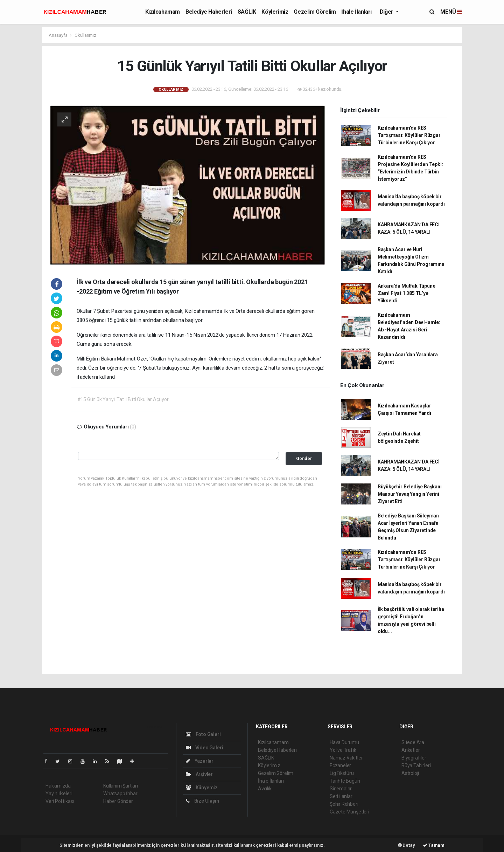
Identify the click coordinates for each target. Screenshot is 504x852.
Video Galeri (204, 748)
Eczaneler (340, 765)
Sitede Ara (413, 742)
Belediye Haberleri (209, 12)
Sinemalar (341, 789)
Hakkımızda (58, 786)
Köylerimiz (275, 12)
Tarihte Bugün (345, 781)
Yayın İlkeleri (59, 793)
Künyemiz (202, 788)
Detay (407, 845)
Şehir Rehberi (344, 804)
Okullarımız (85, 35)
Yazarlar (200, 761)
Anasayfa (58, 35)
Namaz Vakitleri (347, 758)
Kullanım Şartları (121, 786)
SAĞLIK (247, 12)
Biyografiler (414, 758)
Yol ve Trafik (343, 750)
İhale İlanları (356, 12)
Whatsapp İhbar (120, 793)
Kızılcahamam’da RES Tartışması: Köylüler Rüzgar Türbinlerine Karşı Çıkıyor (409, 135)
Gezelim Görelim (315, 12)
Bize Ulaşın (202, 801)
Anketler (411, 750)
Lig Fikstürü (342, 773)
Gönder (304, 458)
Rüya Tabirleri (416, 765)
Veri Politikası (60, 801)
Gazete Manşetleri (349, 812)
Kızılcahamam (163, 12)
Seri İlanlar (341, 796)
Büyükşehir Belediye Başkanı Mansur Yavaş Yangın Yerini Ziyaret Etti (410, 494)
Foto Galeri (203, 734)
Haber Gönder (118, 801)
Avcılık (265, 789)
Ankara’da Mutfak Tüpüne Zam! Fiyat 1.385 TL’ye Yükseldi (407, 293)
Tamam (434, 845)
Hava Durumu (344, 742)
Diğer (387, 12)
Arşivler (199, 774)
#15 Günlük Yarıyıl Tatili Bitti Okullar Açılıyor (123, 399)
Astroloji (410, 773)
